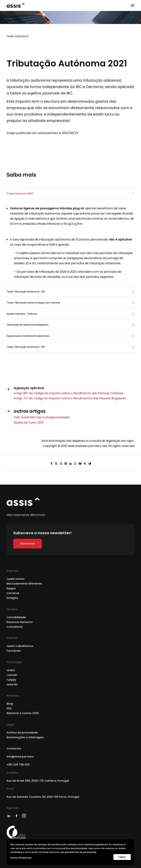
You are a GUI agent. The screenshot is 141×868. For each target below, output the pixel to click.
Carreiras (13, 593)
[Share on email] (90, 464)
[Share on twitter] (56, 464)
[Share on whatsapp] (75, 464)
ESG (9, 708)
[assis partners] (16, 5)
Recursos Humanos (20, 622)
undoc (11, 670)
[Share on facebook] (51, 464)
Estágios (12, 598)
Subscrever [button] (28, 544)
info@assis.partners (20, 757)
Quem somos (16, 579)
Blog (10, 704)
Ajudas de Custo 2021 (29, 422)
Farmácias (14, 651)
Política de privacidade (22, 733)
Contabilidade (16, 617)
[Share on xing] (85, 464)
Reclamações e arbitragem (25, 737)
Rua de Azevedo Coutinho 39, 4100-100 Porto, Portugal (43, 797)
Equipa (11, 588)
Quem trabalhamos (20, 646)
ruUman (12, 675)
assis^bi (12, 684)
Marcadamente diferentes (24, 584)
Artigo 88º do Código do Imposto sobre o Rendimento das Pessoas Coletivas (69, 393)
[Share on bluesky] (80, 464)
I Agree (122, 857)
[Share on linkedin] (70, 464)
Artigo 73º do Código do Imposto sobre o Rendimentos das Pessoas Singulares (70, 398)
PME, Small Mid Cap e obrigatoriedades (42, 417)
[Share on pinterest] (66, 464)
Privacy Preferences (21, 858)
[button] (133, 5)
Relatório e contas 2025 (23, 713)
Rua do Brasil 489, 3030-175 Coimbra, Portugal (38, 781)
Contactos (14, 748)
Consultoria (15, 627)
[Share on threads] (61, 464)
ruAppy (11, 680)
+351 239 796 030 (18, 765)
